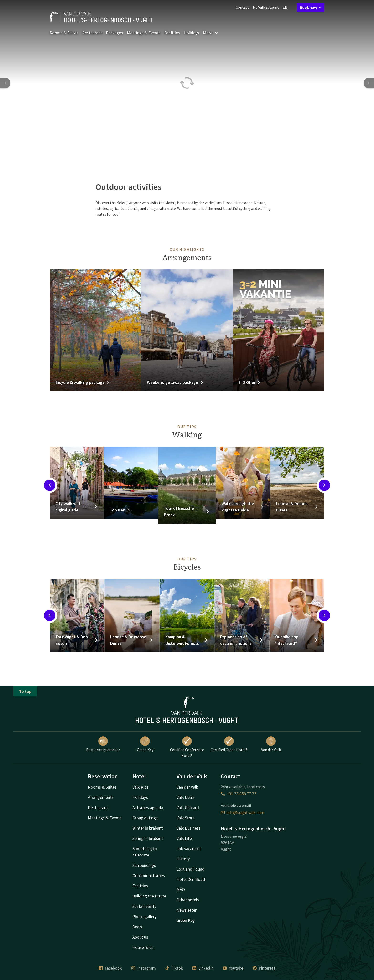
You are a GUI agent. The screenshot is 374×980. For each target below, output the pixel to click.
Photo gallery (144, 916)
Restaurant (92, 33)
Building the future (149, 896)
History (183, 859)
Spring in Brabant (148, 838)
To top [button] (25, 691)
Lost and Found (190, 869)
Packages (114, 33)
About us (140, 937)
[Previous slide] (5, 83)
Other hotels (188, 900)
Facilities (172, 33)
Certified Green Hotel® (229, 744)
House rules (143, 947)
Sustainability (144, 906)
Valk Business (189, 828)
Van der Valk (271, 744)
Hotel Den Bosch (191, 879)
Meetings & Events (144, 33)
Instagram (144, 968)
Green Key (145, 744)
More (211, 33)
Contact (242, 7)
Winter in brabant (148, 828)
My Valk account (266, 7)
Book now (311, 7)
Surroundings (144, 865)
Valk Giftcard (188, 807)
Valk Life (184, 838)
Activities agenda (148, 807)
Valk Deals (186, 797)
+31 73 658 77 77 (239, 794)
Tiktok (174, 968)
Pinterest (264, 968)
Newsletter (187, 910)
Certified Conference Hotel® (187, 747)
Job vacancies (189, 848)
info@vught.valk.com (243, 812)
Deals (137, 927)
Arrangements (101, 797)
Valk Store (186, 818)
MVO (181, 890)
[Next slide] (369, 83)
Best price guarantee (103, 744)
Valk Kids (140, 787)
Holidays (191, 33)
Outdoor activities (149, 875)
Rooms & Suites (64, 33)
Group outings (145, 818)
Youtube (233, 968)
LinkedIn (203, 968)
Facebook (110, 968)
